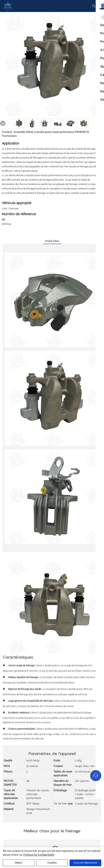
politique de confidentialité (39, 855)
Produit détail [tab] (52, 241)
